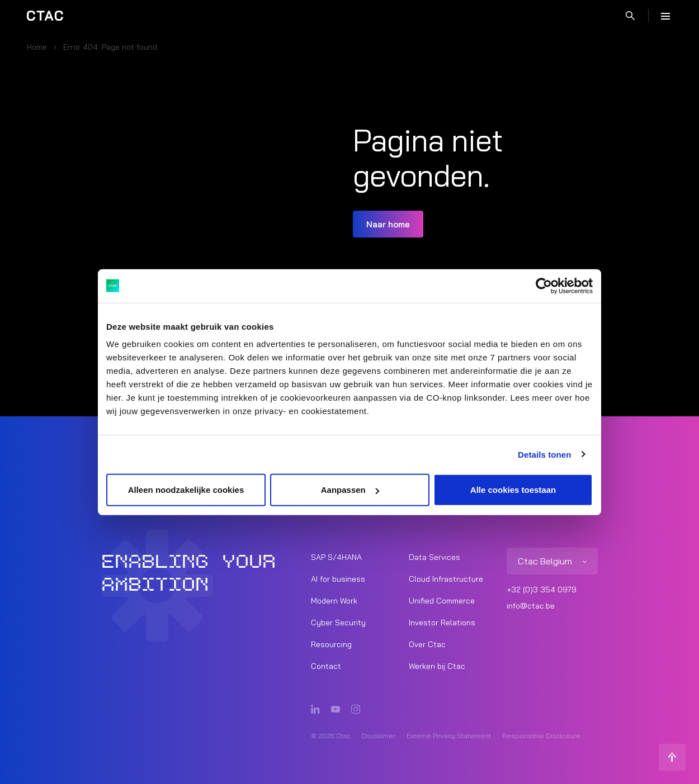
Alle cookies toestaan (513, 490)
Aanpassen (350, 490)
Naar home (388, 224)
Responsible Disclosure (541, 736)
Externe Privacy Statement (449, 736)
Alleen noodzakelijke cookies (186, 490)
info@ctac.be (531, 606)
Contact (326, 666)
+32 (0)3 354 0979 (542, 590)
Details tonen (544, 454)
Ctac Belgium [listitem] (545, 561)
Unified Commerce (442, 601)
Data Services (434, 557)
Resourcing (331, 644)
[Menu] (665, 16)
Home (37, 47)
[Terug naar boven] (672, 757)
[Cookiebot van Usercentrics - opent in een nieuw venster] (544, 286)
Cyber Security (338, 623)
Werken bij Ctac (437, 666)
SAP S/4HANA (336, 557)
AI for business (338, 579)
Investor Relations (442, 623)
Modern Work (334, 601)
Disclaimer (378, 736)
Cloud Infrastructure (446, 579)
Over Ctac (427, 644)
